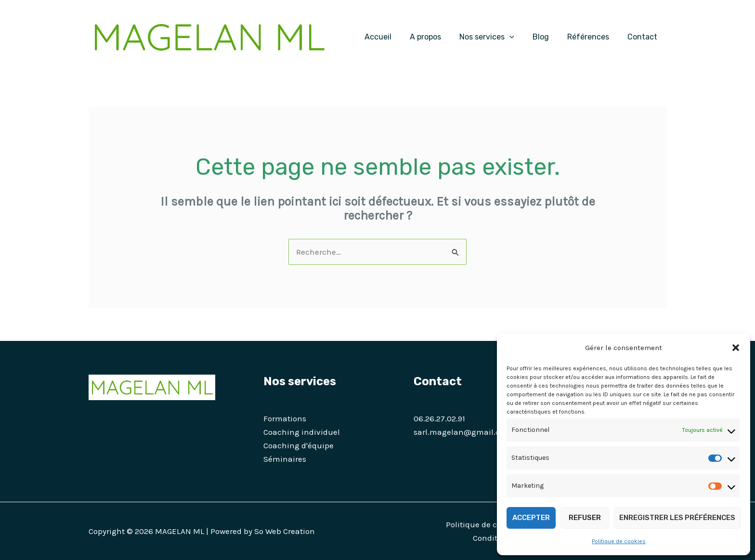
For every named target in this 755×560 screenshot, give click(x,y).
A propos (438, 37)
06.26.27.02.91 (439, 418)
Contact (644, 37)
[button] (736, 348)
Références (592, 37)
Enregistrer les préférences (677, 518)
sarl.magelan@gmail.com (463, 432)
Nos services (497, 37)
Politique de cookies (619, 541)
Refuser (585, 518)
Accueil (394, 37)
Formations (285, 418)
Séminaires (285, 459)
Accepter (531, 518)
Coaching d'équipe (299, 445)
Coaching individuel (302, 432)
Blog (548, 37)
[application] (520, 37)
